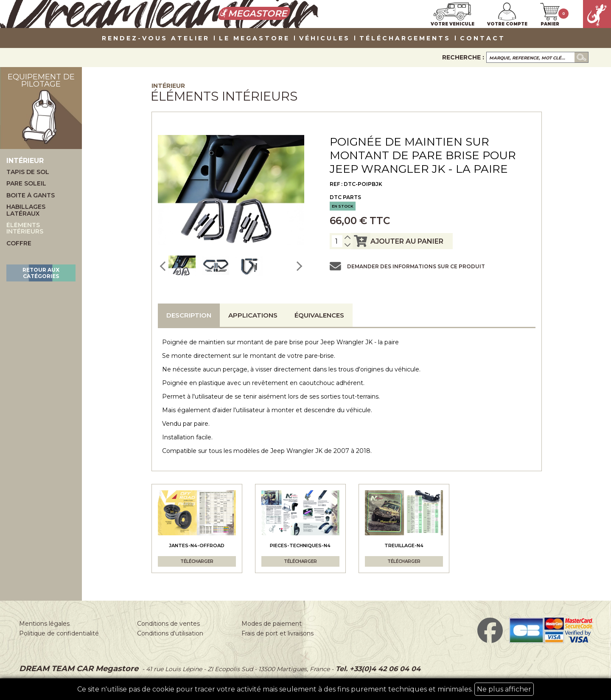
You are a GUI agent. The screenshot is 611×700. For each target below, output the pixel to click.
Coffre (19, 243)
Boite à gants (31, 195)
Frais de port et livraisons (277, 633)
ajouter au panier (397, 241)
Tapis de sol (28, 172)
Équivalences (319, 315)
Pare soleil (26, 184)
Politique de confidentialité (59, 633)
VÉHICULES (325, 39)
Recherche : (463, 57)
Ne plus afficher (504, 689)
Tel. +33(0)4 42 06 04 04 (377, 669)
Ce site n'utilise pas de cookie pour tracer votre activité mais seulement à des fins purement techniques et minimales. (305, 689)
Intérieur (168, 86)
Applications (253, 315)
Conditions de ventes (168, 624)
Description (189, 315)
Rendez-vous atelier (156, 39)
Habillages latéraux (26, 210)
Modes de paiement (272, 624)
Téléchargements (405, 39)
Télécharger (197, 561)
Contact (483, 39)
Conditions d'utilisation (170, 633)
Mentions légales (44, 624)
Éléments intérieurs (25, 229)
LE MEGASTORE (254, 39)
